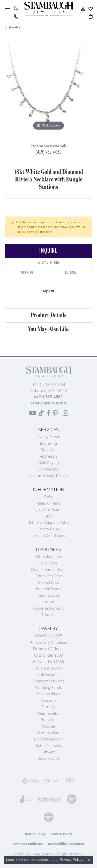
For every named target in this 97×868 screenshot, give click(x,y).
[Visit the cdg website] (72, 799)
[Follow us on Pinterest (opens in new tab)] (55, 413)
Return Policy (35, 834)
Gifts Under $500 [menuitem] (48, 655)
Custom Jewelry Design (48, 476)
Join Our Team (49, 510)
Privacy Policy (48, 529)
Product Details (48, 315)
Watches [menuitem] (48, 726)
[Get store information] (48, 403)
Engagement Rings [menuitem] (48, 681)
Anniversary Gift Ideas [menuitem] (48, 642)
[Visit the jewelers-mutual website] (49, 799)
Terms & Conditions (49, 535)
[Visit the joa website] (26, 799)
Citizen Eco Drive (48, 576)
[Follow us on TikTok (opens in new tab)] (41, 413)
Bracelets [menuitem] (49, 720)
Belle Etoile (48, 563)
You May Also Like (49, 329)
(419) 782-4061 (48, 152)
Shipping (27, 272)
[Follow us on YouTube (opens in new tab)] (32, 413)
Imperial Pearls (49, 589)
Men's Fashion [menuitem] (48, 733)
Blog (49, 516)
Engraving (49, 443)
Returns (71, 272)
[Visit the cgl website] (49, 817)
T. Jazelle (48, 615)
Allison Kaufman (48, 557)
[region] (48, 88)
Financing (48, 450)
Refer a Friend (48, 503)
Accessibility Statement (66, 844)
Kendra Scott (48, 595)
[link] (16, 17)
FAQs (48, 497)
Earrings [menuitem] (48, 707)
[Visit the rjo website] (70, 781)
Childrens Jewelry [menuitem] (48, 739)
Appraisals (48, 456)
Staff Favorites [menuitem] (49, 675)
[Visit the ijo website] (52, 781)
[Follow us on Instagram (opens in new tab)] (66, 413)
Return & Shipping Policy (48, 523)
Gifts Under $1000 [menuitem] (49, 662)
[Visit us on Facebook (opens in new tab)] (48, 413)
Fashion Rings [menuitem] (48, 694)
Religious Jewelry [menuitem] (48, 668)
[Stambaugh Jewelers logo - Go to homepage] (49, 9)
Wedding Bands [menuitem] (48, 687)
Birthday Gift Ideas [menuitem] (48, 649)
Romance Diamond (48, 608)
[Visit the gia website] (31, 781)
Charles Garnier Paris (49, 570)
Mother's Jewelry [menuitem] (48, 746)
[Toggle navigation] (8, 9)
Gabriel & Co (48, 582)
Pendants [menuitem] (49, 700)
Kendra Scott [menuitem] (48, 758)
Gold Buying (49, 463)
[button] (16, 9)
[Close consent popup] (89, 860)
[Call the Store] (48, 397)
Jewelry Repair (48, 437)
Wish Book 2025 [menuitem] (48, 636)
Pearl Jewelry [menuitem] (48, 713)
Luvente (48, 602)
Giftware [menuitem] (48, 752)
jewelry (14, 27)
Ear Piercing (49, 469)
